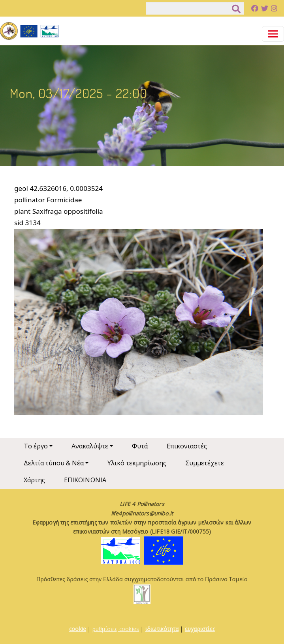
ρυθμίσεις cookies (116, 629)
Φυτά (140, 446)
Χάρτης (34, 480)
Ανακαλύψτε (90, 446)
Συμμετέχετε (205, 463)
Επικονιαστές (187, 446)
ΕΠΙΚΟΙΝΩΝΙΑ (85, 480)
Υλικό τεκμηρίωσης (137, 463)
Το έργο (36, 446)
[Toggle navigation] (273, 34)
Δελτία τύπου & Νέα (54, 463)
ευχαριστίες (200, 629)
